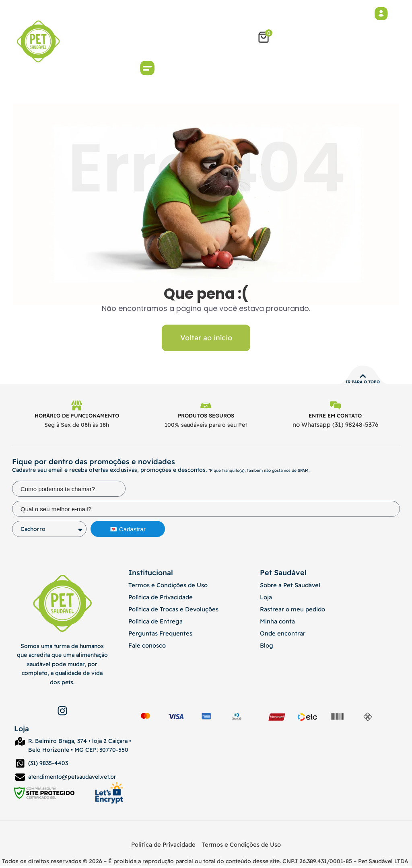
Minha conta (276, 623)
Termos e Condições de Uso (166, 587)
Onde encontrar (281, 636)
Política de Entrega (153, 623)
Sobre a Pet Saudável (288, 587)
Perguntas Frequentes (158, 636)
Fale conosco (146, 648)
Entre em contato (335, 418)
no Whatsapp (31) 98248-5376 (335, 427)
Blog (266, 648)
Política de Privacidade (159, 599)
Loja (266, 599)
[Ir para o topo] (363, 377)
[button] (147, 69)
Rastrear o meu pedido (291, 611)
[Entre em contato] (335, 407)
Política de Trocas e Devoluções (171, 611)
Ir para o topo (363, 383)
